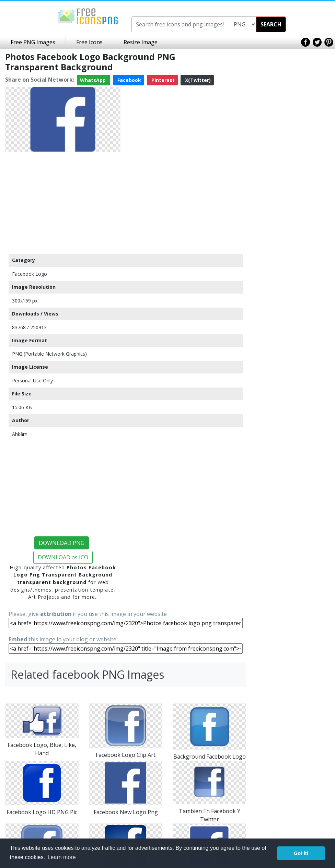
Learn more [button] (62, 857)
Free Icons (89, 42)
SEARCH (271, 24)
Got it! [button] (301, 853)
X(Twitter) (197, 80)
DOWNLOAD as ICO (63, 557)
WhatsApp (94, 80)
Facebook (129, 80)
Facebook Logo (30, 274)
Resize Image (141, 42)
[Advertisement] (63, 203)
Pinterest (162, 80)
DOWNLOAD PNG (62, 543)
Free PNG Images (33, 42)
